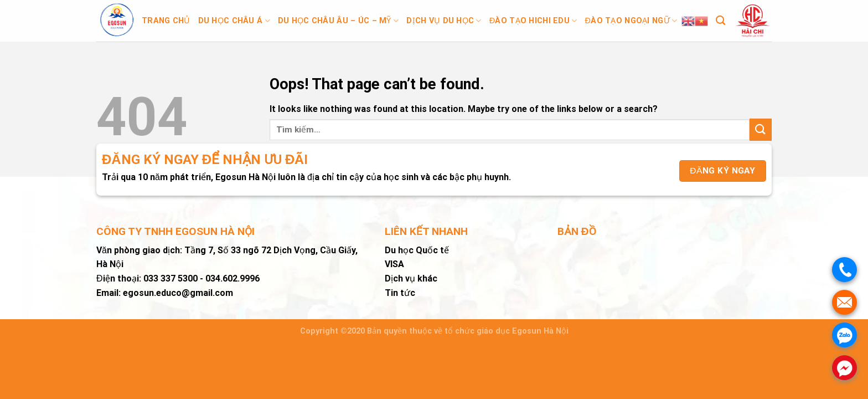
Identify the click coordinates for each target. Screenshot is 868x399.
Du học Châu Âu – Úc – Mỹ (338, 21)
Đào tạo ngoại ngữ (631, 21)
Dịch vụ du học (444, 21)
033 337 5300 (170, 278)
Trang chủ (166, 21)
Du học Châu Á (234, 21)
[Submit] (761, 129)
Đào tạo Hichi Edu (533, 21)
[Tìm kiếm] (720, 21)
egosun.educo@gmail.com (178, 293)
